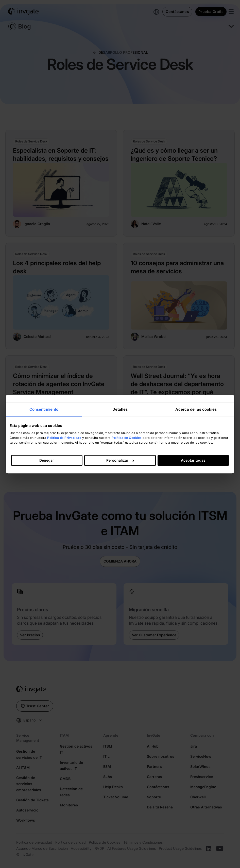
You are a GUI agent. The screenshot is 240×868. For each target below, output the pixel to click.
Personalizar (120, 460)
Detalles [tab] (120, 409)
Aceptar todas (193, 460)
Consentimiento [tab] (44, 409)
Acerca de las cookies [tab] (196, 409)
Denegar (47, 460)
